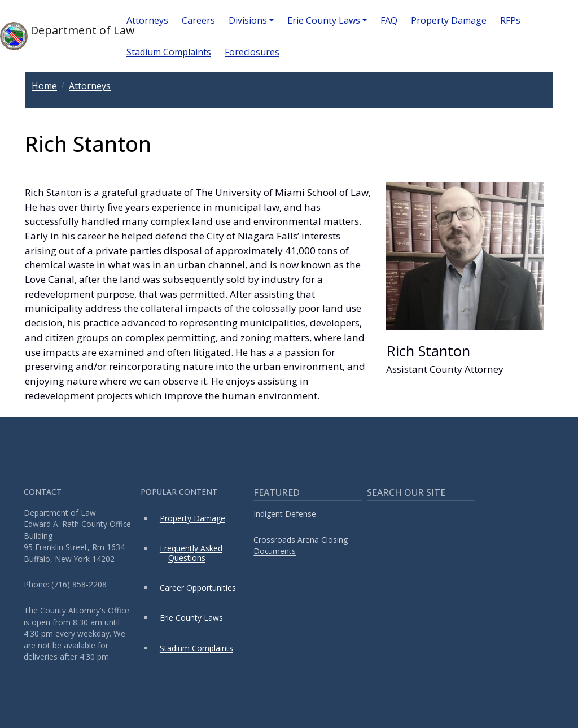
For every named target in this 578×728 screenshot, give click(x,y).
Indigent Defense (285, 514)
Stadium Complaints (169, 52)
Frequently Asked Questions (191, 553)
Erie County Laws (324, 20)
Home (44, 86)
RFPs (510, 20)
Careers (198, 20)
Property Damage (449, 20)
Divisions (248, 20)
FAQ (389, 20)
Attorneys (147, 20)
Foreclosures (252, 52)
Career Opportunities (198, 588)
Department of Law (54, 36)
